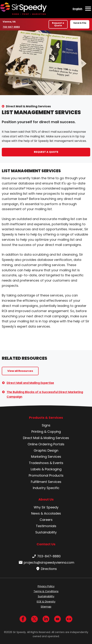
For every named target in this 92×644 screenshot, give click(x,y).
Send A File (80, 23)
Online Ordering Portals (46, 444)
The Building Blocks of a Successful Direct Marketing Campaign (45, 394)
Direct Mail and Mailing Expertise (30, 383)
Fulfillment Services (46, 482)
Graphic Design (46, 450)
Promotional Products (46, 475)
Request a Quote (58, 24)
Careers (46, 520)
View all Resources (20, 371)
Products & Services (46, 418)
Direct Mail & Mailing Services (28, 106)
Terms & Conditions (46, 591)
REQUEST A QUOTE (46, 152)
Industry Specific (46, 488)
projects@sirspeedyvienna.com (46, 563)
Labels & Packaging (46, 469)
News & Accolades (46, 513)
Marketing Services (46, 457)
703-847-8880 (11, 27)
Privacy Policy (46, 586)
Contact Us (46, 544)
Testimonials (46, 526)
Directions (46, 569)
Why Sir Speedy (46, 507)
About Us (46, 499)
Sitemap (46, 607)
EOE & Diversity (46, 602)
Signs (46, 425)
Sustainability (46, 532)
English (77, 9)
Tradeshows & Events (46, 463)
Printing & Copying (46, 432)
